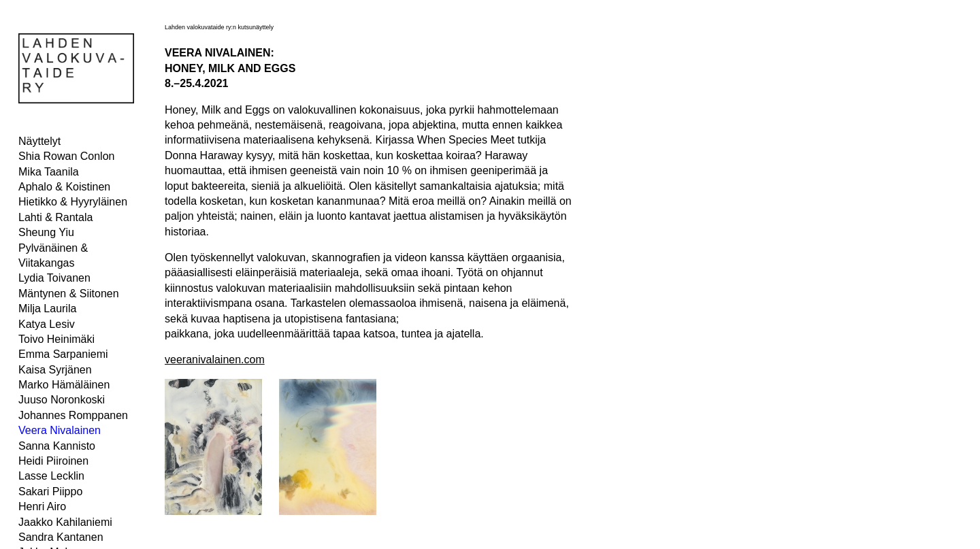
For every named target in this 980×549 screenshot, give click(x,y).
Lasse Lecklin (51, 476)
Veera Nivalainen (60, 430)
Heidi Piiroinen (53, 461)
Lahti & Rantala (55, 217)
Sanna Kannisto (57, 446)
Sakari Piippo (50, 492)
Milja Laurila (47, 309)
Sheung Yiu (46, 232)
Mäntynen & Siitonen (69, 294)
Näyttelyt (39, 141)
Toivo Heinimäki (56, 339)
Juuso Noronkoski (62, 400)
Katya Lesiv (47, 324)
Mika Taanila (49, 172)
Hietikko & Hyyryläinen (73, 202)
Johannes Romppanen (73, 415)
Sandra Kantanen (61, 537)
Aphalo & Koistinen (64, 187)
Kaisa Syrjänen (55, 370)
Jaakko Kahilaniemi (65, 522)
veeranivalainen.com (215, 360)
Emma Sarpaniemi (63, 354)
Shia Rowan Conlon (66, 156)
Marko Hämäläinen (64, 385)
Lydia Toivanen (54, 278)
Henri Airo (42, 506)
